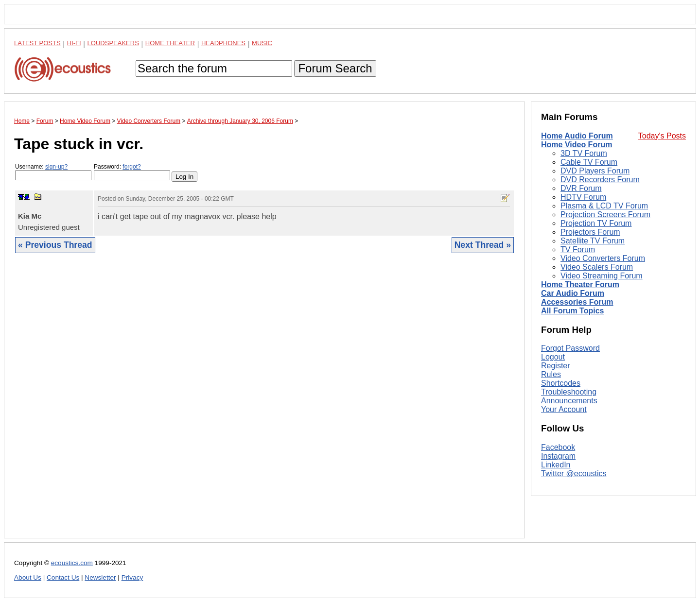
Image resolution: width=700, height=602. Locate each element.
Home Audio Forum (577, 136)
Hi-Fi (74, 43)
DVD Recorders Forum (600, 180)
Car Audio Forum (573, 293)
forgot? (131, 167)
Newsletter (100, 577)
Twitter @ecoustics (574, 473)
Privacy (132, 577)
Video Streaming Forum (602, 276)
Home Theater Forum (580, 284)
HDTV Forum (583, 197)
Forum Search (335, 68)
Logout (553, 357)
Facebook (558, 447)
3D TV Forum (584, 153)
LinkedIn (556, 465)
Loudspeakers (113, 43)
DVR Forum (581, 188)
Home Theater (170, 43)
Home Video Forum (577, 145)
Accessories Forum (577, 302)
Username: (53, 172)
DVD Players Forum (595, 171)
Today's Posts (662, 136)
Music (262, 43)
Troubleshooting (569, 392)
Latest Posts (37, 43)
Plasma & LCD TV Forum (604, 206)
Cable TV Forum (589, 162)
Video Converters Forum (603, 258)
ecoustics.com (72, 563)
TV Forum (578, 249)
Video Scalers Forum (597, 267)
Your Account (564, 409)
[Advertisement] (264, 403)
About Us (28, 577)
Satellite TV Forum (593, 241)
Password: (132, 172)
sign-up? (56, 167)
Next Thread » (483, 245)
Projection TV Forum (596, 223)
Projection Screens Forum (605, 215)
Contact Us (63, 577)
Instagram (558, 456)
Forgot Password (570, 348)
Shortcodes (561, 383)
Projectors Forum (590, 232)
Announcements (569, 401)
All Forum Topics (572, 311)
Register (556, 366)
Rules (551, 374)
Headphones (223, 43)
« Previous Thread (55, 245)
